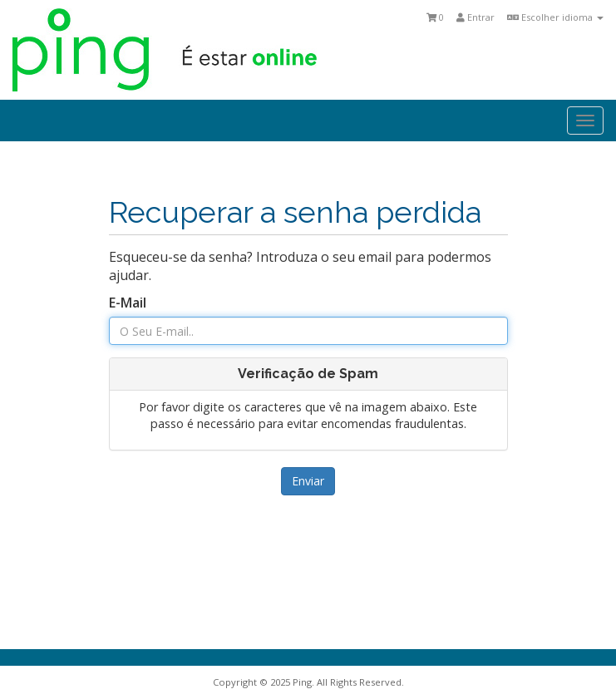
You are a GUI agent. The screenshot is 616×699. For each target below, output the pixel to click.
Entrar (476, 17)
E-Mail (128, 303)
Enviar (308, 481)
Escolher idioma (555, 17)
